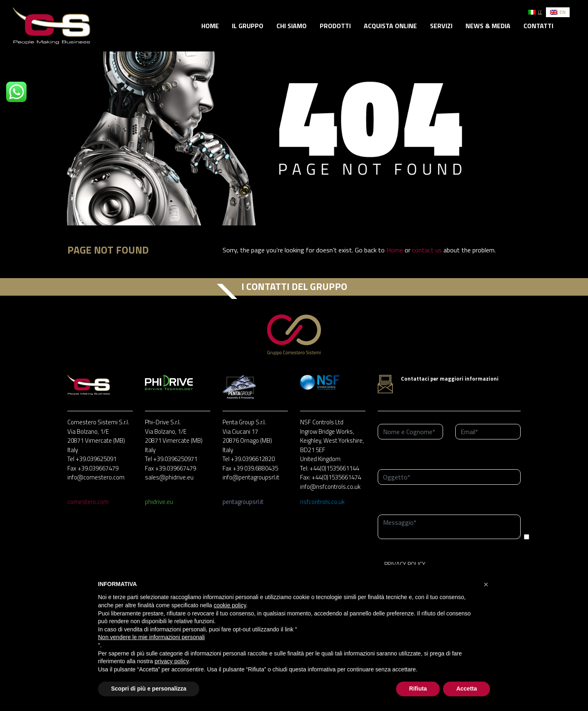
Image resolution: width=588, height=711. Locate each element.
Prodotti (335, 26)
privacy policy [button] (172, 661)
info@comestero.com (96, 477)
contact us (427, 250)
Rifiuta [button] (418, 689)
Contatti (538, 26)
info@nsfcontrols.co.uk (330, 487)
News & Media (488, 26)
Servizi (441, 26)
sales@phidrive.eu (169, 477)
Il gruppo (248, 26)
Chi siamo (292, 26)
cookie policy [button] (230, 605)
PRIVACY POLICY (405, 564)
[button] (486, 584)
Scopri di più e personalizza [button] (149, 689)
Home (210, 26)
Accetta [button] (467, 689)
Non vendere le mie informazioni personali (151, 637)
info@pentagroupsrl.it (251, 477)
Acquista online (390, 26)
